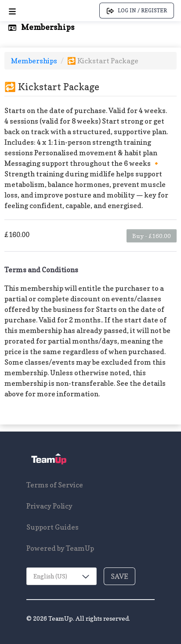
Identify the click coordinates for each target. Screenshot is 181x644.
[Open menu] (12, 11)
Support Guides (52, 527)
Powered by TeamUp (60, 548)
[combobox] (62, 576)
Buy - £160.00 (152, 236)
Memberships (35, 61)
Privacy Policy (49, 506)
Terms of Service (55, 485)
